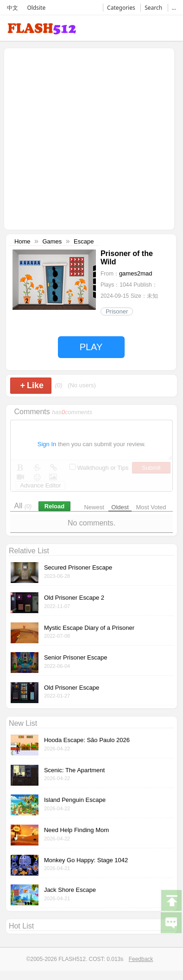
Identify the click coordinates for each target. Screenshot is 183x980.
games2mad (136, 273)
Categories (121, 8)
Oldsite (36, 8)
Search (153, 8)
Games (52, 241)
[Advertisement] (87, 138)
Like (32, 385)
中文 (13, 8)
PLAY (91, 347)
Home (22, 241)
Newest (94, 507)
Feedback (141, 959)
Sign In (47, 444)
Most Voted (151, 507)
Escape (84, 241)
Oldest (120, 507)
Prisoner (117, 311)
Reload (54, 506)
